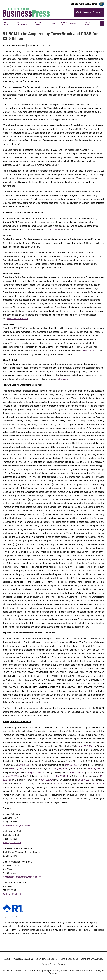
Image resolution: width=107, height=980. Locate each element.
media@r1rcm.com (12, 843)
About (7, 959)
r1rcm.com (63, 379)
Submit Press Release (46, 959)
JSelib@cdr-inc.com (12, 894)
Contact (54, 23)
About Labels (38, 23)
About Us (64, 23)
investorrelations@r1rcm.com (17, 825)
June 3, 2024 (47, 780)
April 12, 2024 (86, 746)
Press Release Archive (23, 959)
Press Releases (22, 23)
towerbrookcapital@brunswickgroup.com (22, 877)
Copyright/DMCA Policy (92, 959)
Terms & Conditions (69, 959)
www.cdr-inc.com (91, 351)
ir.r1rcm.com (53, 230)
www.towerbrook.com (17, 319)
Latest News (6, 23)
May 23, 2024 (24, 765)
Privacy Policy (49, 964)
